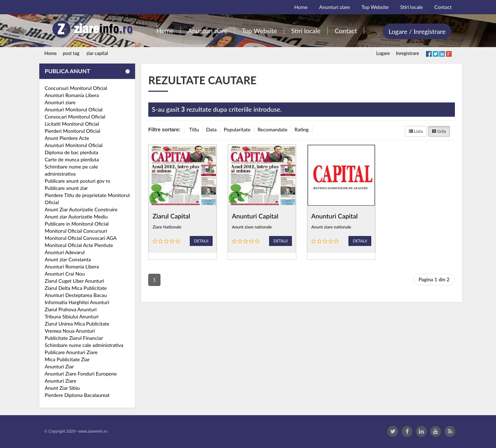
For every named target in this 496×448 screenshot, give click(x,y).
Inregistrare (408, 53)
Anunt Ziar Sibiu (62, 388)
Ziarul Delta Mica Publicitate (76, 288)
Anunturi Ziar (59, 366)
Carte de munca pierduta (72, 159)
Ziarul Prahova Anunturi (71, 309)
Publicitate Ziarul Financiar (74, 338)
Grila (439, 131)
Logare (383, 53)
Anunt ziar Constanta (68, 259)
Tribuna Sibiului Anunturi (72, 316)
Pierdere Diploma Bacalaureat (77, 395)
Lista (416, 131)
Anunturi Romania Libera (72, 95)
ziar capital (97, 53)
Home (51, 53)
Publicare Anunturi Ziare (71, 352)
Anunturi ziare (60, 102)
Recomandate (273, 129)
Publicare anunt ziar (66, 188)
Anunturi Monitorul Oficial (74, 109)
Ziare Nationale (167, 227)
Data (211, 129)
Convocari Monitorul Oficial (75, 117)
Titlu (194, 129)
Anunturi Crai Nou (65, 274)
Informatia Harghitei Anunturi (77, 302)
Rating (301, 129)
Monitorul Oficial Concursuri (76, 231)
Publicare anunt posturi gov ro (78, 181)
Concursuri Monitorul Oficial (76, 88)
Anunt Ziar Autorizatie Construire (81, 209)
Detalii (201, 241)
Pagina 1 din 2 (434, 279)
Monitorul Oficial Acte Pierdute (79, 245)
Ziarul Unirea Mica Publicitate (77, 324)
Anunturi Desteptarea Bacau (76, 295)
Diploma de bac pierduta (71, 152)
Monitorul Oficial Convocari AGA (81, 238)
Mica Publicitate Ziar (67, 359)
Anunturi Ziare (61, 381)
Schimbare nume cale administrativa (84, 345)
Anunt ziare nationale (252, 227)
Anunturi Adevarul (65, 252)
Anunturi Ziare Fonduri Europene (81, 374)
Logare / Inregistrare (417, 31)
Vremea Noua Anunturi (70, 331)
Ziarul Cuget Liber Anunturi (74, 281)
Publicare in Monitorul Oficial (77, 224)
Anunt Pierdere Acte (67, 138)
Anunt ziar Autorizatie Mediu (76, 217)
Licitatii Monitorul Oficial (72, 124)
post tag (71, 53)
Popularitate (237, 129)
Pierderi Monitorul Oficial (72, 131)
